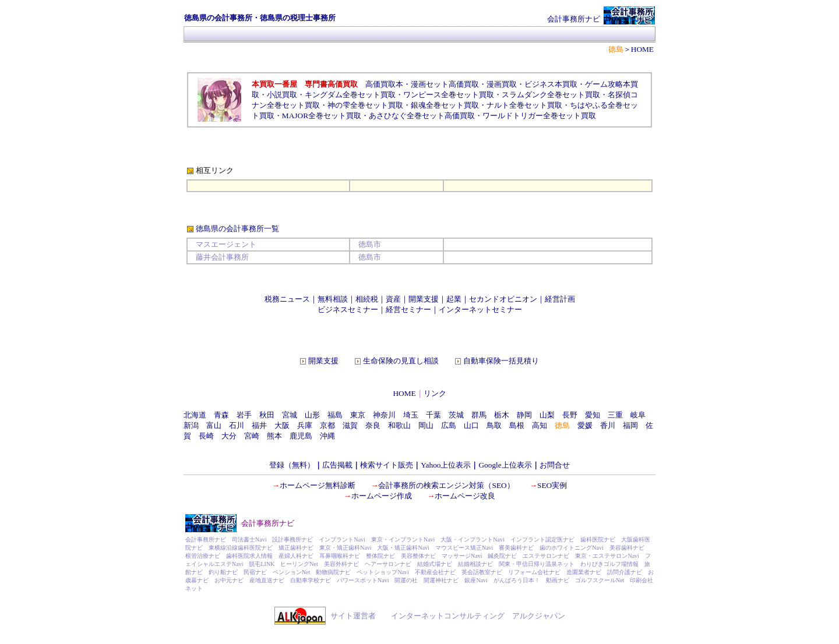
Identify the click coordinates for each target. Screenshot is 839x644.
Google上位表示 (505, 465)
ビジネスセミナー (348, 309)
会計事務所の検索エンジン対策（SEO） (446, 485)
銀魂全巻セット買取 (445, 105)
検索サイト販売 (387, 465)
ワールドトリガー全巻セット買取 (539, 116)
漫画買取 (502, 84)
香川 (608, 425)
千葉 (433, 415)
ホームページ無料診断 (318, 485)
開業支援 (424, 299)
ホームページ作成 (382, 496)
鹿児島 (301, 436)
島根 (517, 425)
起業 (454, 299)
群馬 (479, 415)
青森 (221, 415)
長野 (570, 415)
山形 (312, 415)
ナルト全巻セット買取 (524, 105)
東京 (358, 415)
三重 (615, 415)
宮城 (290, 415)
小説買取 (282, 95)
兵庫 (305, 425)
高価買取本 (384, 84)
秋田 (267, 415)
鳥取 (494, 425)
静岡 (524, 415)
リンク (435, 393)
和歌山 (399, 425)
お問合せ (555, 465)
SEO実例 (552, 485)
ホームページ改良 (465, 496)
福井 (259, 425)
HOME (404, 393)
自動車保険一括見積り (501, 361)
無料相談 (333, 299)
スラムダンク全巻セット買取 (551, 95)
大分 (229, 436)
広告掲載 (337, 465)
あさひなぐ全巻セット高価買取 (422, 116)
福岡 (630, 425)
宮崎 (252, 436)
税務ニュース (287, 299)
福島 (335, 415)
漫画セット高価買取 (445, 84)
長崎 (206, 436)
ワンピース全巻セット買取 (449, 95)
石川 (237, 425)
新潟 (191, 425)
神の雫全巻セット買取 (365, 105)
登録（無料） (292, 465)
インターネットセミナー (480, 309)
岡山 (426, 425)
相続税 (367, 299)
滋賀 (350, 425)
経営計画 (560, 299)
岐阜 (638, 415)
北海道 (195, 415)
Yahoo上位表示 (446, 465)
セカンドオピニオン (503, 299)
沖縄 (327, 436)
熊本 (274, 436)
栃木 (502, 415)
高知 (540, 425)
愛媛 (585, 425)
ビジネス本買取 (551, 84)
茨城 (456, 415)
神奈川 (384, 415)
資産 (393, 299)
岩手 (244, 415)
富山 (214, 425)
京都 (327, 425)
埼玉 (411, 415)
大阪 (282, 425)
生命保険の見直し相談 (401, 361)
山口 (471, 425)
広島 (449, 425)
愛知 (593, 415)
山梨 (547, 415)
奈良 (373, 425)
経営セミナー (408, 309)
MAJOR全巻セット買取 (322, 116)
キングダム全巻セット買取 (350, 95)
